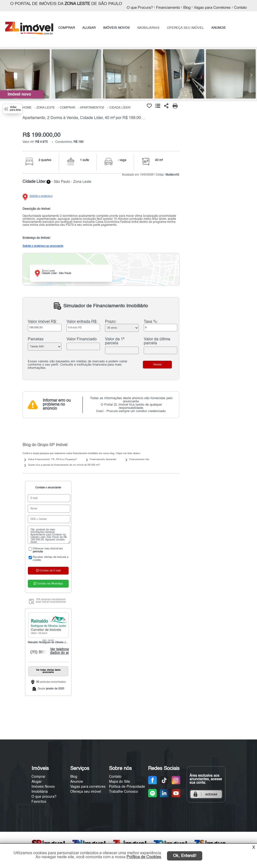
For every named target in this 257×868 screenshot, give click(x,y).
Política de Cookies (144, 857)
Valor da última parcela (157, 341)
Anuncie (77, 782)
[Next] (251, 75)
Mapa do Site (119, 782)
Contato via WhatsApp (48, 583)
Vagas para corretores (88, 787)
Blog (187, 8)
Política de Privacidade (127, 787)
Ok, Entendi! (185, 856)
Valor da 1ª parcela (115, 341)
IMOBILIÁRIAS (148, 28)
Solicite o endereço (41, 196)
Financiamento (168, 8)
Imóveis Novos (43, 787)
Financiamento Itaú (139, 460)
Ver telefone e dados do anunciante (65, 651)
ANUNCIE (218, 28)
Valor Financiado (82, 339)
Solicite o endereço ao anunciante (43, 246)
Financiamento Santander (103, 460)
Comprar (38, 777)
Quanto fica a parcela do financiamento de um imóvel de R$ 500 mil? (64, 465)
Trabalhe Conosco (123, 792)
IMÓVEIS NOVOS (116, 28)
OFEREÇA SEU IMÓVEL (185, 28)
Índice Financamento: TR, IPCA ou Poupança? (52, 460)
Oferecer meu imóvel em (45, 550)
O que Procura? (140, 8)
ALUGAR (89, 28)
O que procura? (44, 797)
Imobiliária (40, 792)
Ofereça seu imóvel (86, 792)
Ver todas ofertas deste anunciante (48, 671)
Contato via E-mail (48, 570)
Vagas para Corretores (212, 8)
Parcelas (36, 339)
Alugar (37, 782)
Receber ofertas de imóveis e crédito (48, 559)
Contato (240, 8)
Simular (157, 365)
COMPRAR (66, 28)
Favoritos (39, 802)
